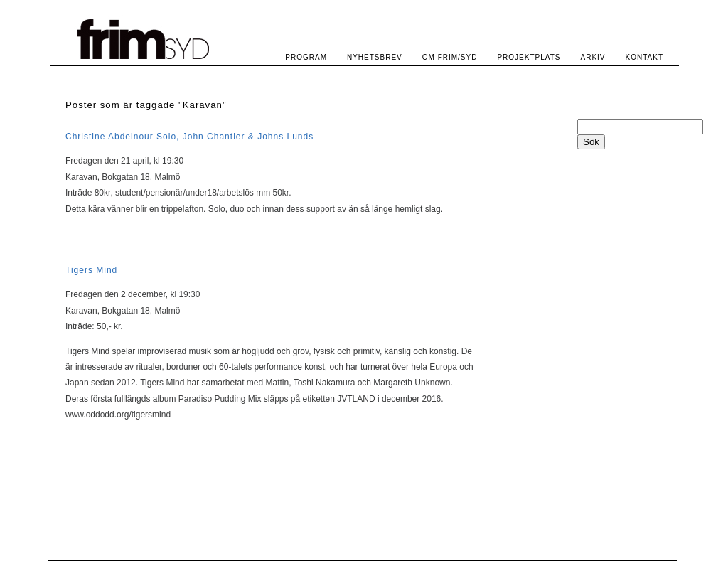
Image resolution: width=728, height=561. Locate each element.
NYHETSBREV (375, 57)
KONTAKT (644, 57)
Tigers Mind (91, 270)
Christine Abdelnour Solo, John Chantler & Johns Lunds (189, 137)
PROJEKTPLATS (529, 57)
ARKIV (593, 57)
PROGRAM (306, 57)
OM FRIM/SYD (450, 57)
